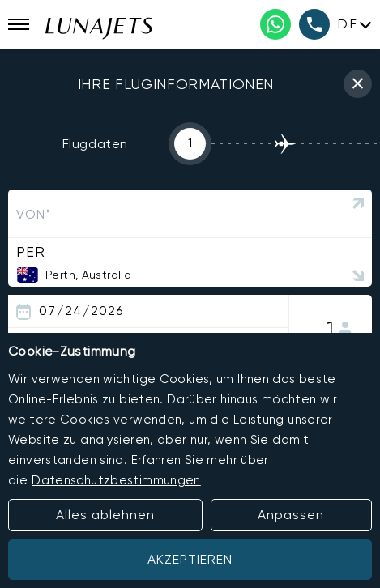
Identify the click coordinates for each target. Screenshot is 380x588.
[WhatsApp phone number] (275, 24)
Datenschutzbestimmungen (116, 480)
